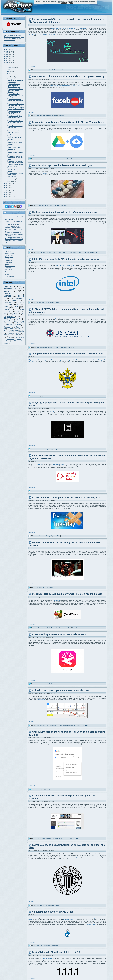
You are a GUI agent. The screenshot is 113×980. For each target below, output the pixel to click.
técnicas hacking (20, 337)
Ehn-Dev (22, 340)
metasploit (10, 337)
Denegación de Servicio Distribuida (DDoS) (42, 34)
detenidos (39, 905)
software (9, 293)
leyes (65, 838)
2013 (7, 191)
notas (50, 905)
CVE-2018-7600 (68, 920)
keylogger (45, 905)
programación (9, 317)
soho (65, 347)
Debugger (18, 335)
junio (9, 73)
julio (8, 71)
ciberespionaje (43, 347)
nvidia (17, 308)
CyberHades (8, 262)
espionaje (50, 347)
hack (23, 323)
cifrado (15, 315)
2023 (7, 55)
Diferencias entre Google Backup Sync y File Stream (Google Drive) (68, 122)
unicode (54, 725)
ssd (10, 311)
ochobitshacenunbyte (11, 273)
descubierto (38, 464)
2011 (7, 195)
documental (7, 335)
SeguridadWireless (15, 333)
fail (48, 205)
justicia (61, 838)
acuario (39, 253)
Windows (15, 301)
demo (38, 725)
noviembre (10, 68)
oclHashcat (6, 343)
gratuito (42, 628)
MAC (5, 330)
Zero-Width (60, 725)
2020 (7, 60)
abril (9, 77)
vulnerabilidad (10, 289)
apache (6, 326)
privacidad (20, 298)
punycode (49, 725)
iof (77, 253)
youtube (18, 318)
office (23, 321)
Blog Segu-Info (9, 257)
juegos (17, 326)
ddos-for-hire (55, 70)
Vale (71, 3)
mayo (9, 75)
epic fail (44, 205)
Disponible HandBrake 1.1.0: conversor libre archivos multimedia (67, 594)
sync (65, 159)
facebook (43, 116)
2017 (7, 184)
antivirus (10, 324)
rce (42, 946)
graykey (49, 449)
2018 (7, 64)
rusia (61, 347)
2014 (7, 189)
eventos (12, 329)
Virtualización (11, 339)
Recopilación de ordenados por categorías (14, 36)
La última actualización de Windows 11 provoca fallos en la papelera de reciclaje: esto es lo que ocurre (14, 229)
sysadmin (6, 321)
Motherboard (54, 411)
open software (68, 628)
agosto (9, 70)
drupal (38, 946)
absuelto (39, 838)
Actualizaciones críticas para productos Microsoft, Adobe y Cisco (67, 498)
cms (5, 329)
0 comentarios (72, 70)
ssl (23, 330)
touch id (68, 684)
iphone (54, 449)
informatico (48, 838)
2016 (7, 185)
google (21, 296)
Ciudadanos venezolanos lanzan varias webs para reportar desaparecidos (14, 218)
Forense (11, 332)
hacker (54, 253)
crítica (47, 536)
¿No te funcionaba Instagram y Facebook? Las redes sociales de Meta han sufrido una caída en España (14, 240)
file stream (53, 159)
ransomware (8, 303)
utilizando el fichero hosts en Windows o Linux (65, 86)
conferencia (21, 332)
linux (18, 304)
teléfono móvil (59, 789)
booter (38, 70)
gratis (38, 628)
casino (43, 253)
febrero (9, 180)
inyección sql (55, 838)
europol (61, 70)
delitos (19, 339)
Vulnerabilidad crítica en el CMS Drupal (53, 912)
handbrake (48, 628)
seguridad (9, 286)
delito (43, 838)
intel (43, 303)
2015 (7, 187)
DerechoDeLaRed (10, 266)
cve (10, 304)
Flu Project (8, 252)
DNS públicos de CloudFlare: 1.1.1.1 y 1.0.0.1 (56, 952)
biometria (39, 205)
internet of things (72, 253)
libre (53, 628)
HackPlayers (8, 259)
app (14, 313)
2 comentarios (71, 159)
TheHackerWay (9, 261)
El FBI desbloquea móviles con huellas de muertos (59, 634)
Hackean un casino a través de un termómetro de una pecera (65, 212)
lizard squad (14, 336)
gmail (43, 789)
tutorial (17, 306)
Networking (7, 320)
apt (38, 303)
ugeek (7, 271)
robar (85, 253)
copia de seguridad (42, 159)
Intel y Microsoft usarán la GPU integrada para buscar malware (66, 259)
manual (6, 308)
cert (38, 347)
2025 (7, 51)
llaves (46, 396)
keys (42, 396)
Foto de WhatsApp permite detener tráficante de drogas (62, 165)
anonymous (15, 330)
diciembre (10, 66)
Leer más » (32, 66)
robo (88, 253)
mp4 (56, 628)
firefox (18, 320)
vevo (40, 587)
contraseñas (7, 327)
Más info (64, 3)
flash (20, 329)
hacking (7, 310)
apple (38, 449)
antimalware (19, 342)
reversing (6, 340)
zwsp (79, 725)
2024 (7, 53)
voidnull (7, 275)
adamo (15, 340)
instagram (49, 116)
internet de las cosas (61, 253)
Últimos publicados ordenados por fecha (12, 39)
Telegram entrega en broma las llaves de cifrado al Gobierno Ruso (68, 354)
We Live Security (10, 255)
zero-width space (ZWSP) (70, 725)
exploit (6, 306)
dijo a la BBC (47, 173)
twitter (22, 313)
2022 (7, 57)
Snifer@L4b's (9, 268)
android (22, 303)
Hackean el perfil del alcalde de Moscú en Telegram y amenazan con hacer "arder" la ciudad (14, 223)
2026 (7, 49)
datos (38, 116)
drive (49, 159)
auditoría (22, 336)
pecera (81, 253)
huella (51, 205)
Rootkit (5, 336)
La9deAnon (8, 264)
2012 (7, 193)
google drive (60, 159)
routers (58, 347)
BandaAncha (8, 269)
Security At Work (9, 254)
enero (9, 182)
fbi (54, 347)
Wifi (18, 311)
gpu (40, 303)
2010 (7, 196)
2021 (7, 58)
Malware (8, 296)
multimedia (18, 327)
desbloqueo (43, 449)
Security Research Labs (60, 464)
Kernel (16, 323)
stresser (66, 70)
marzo (9, 178)
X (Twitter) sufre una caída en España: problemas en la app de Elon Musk (14, 234)
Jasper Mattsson (92, 924)
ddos (5, 313)
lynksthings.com (9, 277)
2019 (7, 62)
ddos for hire (47, 70)
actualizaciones (41, 491)
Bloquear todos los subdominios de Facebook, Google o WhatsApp (68, 76)
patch (51, 536)
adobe (9, 323)
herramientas (7, 318)
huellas (51, 684)
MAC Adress (10, 342)
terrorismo (63, 684)
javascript (18, 324)
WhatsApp (21, 310)
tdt (51, 303)
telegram (50, 396)
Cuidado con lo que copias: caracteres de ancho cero (61, 690)
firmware (15, 321)
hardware (9, 291)
